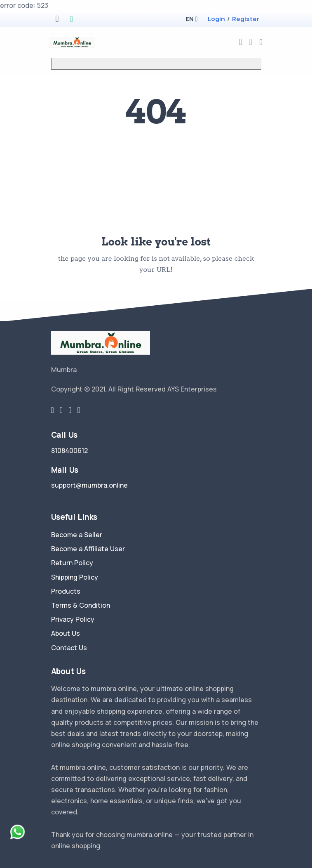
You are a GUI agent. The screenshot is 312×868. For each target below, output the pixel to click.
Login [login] (216, 19)
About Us (66, 633)
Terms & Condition (81, 605)
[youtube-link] (79, 410)
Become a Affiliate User (88, 549)
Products (66, 591)
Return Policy (72, 563)
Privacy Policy (73, 619)
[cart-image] (251, 42)
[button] (189, 19)
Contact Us (69, 648)
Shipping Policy (75, 577)
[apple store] (57, 20)
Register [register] (246, 19)
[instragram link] (70, 410)
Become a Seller (77, 535)
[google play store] (72, 20)
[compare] (241, 42)
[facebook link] (61, 410)
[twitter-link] (53, 410)
